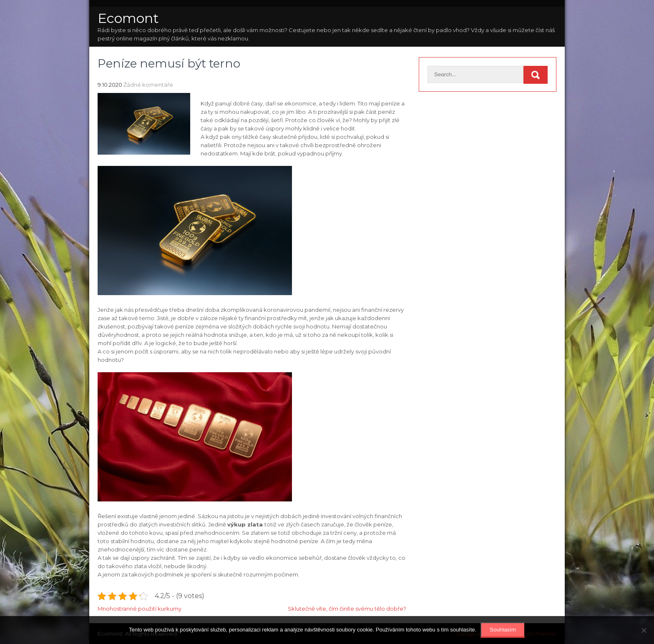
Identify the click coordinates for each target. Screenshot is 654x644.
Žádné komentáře (148, 85)
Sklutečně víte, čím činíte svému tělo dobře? (347, 609)
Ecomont (128, 18)
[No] (644, 630)
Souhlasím (503, 630)
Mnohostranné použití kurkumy (140, 609)
